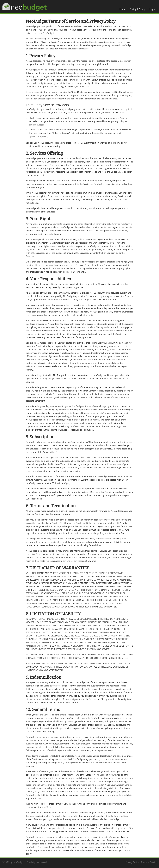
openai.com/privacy (38, 136)
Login (152, 9)
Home (122, 9)
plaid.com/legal (36, 125)
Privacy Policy (132, 862)
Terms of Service (149, 862)
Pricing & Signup (137, 9)
